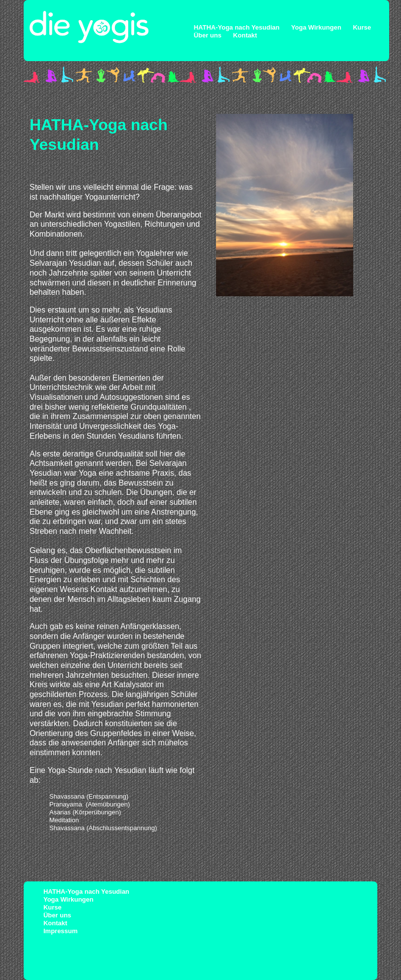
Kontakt (245, 35)
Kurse (362, 27)
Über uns (208, 35)
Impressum (60, 931)
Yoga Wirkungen (316, 27)
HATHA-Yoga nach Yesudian (237, 27)
